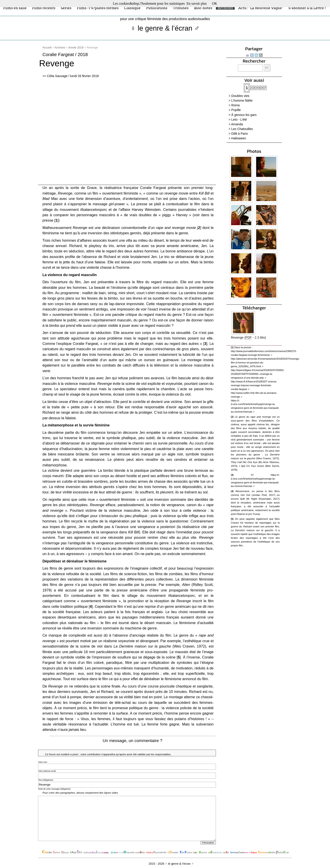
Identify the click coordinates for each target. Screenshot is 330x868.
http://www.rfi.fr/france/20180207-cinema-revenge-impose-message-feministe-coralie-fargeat (254, 385)
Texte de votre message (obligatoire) (54, 789)
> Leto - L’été (238, 120)
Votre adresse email (47, 771)
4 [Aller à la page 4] (257, 88)
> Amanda (236, 124)
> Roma (234, 105)
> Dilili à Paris (238, 134)
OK (215, 3)
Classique (132, 8)
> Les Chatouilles (241, 129)
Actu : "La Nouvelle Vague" (261, 8)
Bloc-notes (203, 8)
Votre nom (43, 762)
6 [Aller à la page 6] (263, 88)
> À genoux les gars (243, 115)
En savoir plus (197, 3)
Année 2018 (76, 48)
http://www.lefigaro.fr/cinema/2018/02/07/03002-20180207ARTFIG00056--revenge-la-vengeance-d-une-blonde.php (258, 374)
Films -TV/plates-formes (98, 8)
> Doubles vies (239, 96)
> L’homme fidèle (241, 101)
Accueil (47, 48)
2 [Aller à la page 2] (251, 88)
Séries (66, 8)
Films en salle (15, 8)
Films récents (44, 8)
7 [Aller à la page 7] (266, 88)
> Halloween (237, 138)
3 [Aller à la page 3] (254, 88)
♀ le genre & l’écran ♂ (165, 28)
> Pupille (235, 110)
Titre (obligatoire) (46, 780)
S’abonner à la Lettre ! (307, 8)
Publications (157, 8)
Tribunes (181, 8)
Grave (92, 188)
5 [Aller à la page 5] (260, 88)
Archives (225, 8)
